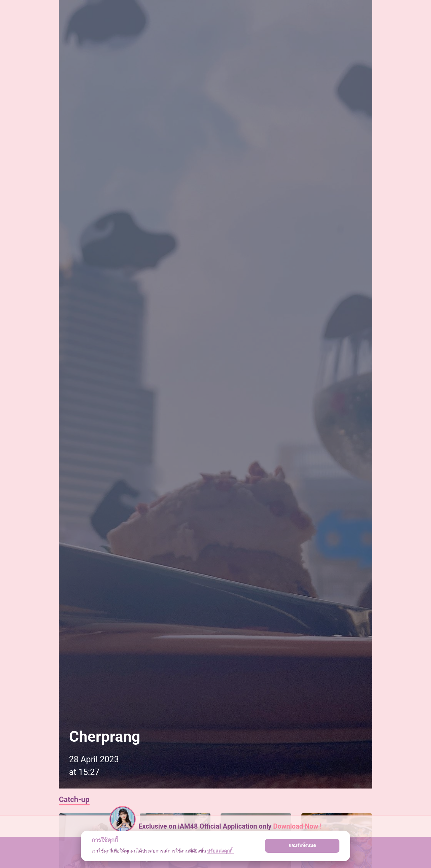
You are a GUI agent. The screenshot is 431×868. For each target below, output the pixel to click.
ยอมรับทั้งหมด (302, 846)
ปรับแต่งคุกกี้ (220, 851)
